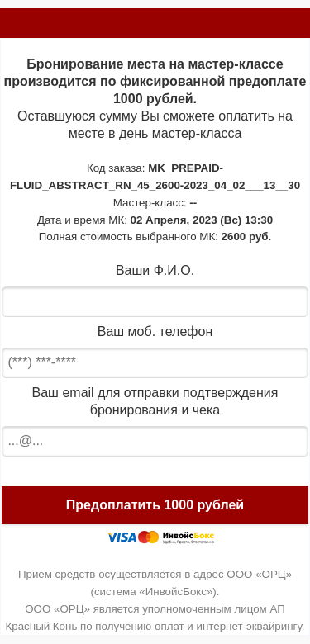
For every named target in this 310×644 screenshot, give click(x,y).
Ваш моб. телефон (155, 331)
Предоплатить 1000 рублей (155, 505)
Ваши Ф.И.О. (155, 270)
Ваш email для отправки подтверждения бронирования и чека (155, 401)
